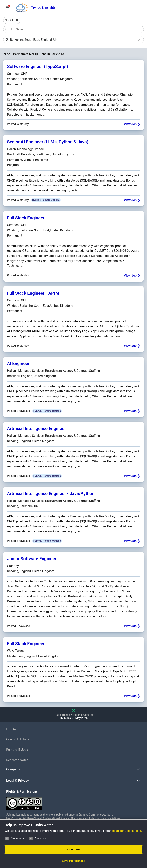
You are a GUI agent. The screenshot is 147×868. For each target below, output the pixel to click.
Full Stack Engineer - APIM (33, 293)
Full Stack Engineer (26, 218)
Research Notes (17, 760)
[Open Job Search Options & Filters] (7, 8)
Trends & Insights (43, 7)
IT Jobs (11, 729)
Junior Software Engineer (32, 559)
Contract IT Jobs (18, 740)
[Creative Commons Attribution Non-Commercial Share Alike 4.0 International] (65, 802)
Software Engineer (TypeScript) (38, 67)
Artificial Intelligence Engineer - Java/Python (51, 494)
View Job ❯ (132, 125)
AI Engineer (18, 364)
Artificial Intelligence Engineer (36, 429)
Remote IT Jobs (17, 750)
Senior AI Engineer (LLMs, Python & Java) (48, 142)
